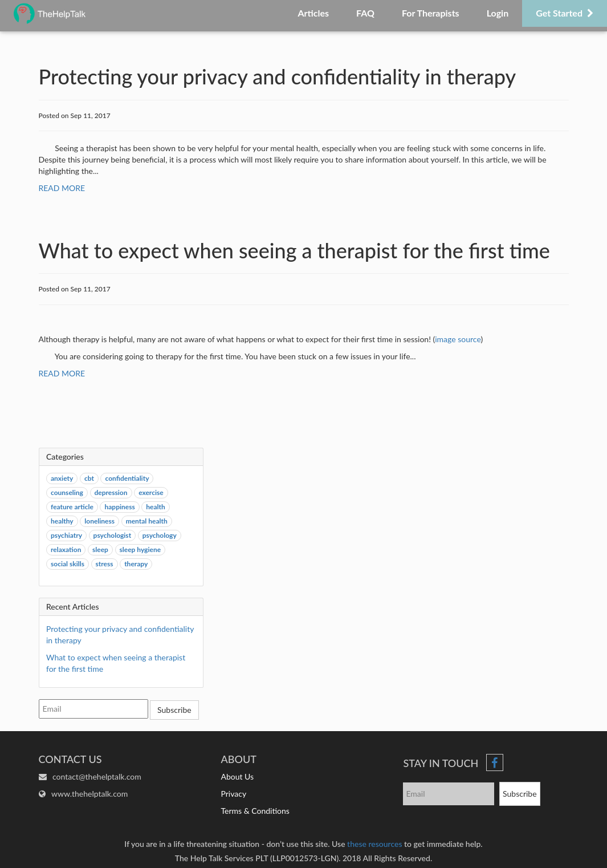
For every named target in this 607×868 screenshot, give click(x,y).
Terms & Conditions (255, 811)
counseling (67, 492)
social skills (68, 564)
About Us (237, 776)
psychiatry (66, 535)
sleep (100, 549)
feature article (72, 507)
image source (458, 339)
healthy (62, 521)
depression (111, 492)
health (155, 507)
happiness (119, 507)
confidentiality (127, 478)
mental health (147, 521)
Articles (313, 13)
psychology (160, 535)
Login (498, 13)
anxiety (62, 478)
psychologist (113, 535)
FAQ (365, 13)
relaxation (66, 549)
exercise (151, 492)
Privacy (233, 794)
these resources (374, 844)
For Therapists (431, 13)
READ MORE (62, 188)
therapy (136, 564)
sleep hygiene (140, 549)
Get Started (565, 13)
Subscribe (174, 710)
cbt (89, 478)
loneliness (99, 521)
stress (105, 564)
